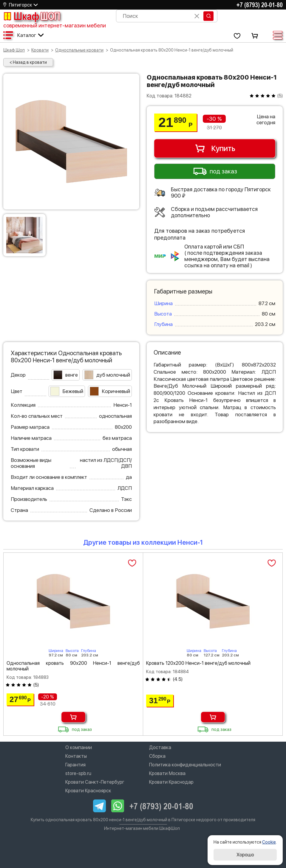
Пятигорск (21, 5)
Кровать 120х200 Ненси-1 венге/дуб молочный (198, 663)
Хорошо (245, 855)
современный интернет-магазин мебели (55, 25)
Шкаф (32, 16)
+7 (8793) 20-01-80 (260, 5)
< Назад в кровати (28, 62)
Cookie (269, 842)
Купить (215, 148)
